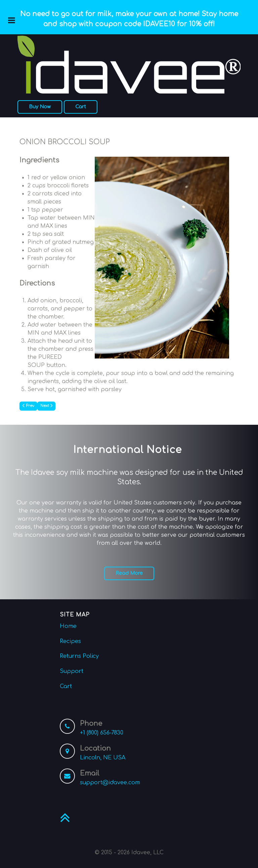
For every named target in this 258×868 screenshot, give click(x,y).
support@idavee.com (110, 783)
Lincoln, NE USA (103, 758)
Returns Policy (79, 656)
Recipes (70, 641)
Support (72, 671)
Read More (129, 573)
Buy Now (40, 107)
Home (68, 626)
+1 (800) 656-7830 (102, 733)
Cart (81, 107)
